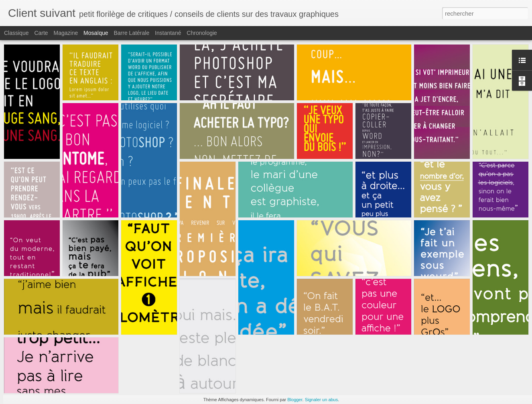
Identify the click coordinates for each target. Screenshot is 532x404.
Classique (16, 33)
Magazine (66, 33)
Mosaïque (96, 33)
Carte (41, 33)
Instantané (168, 33)
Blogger (295, 400)
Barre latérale (131, 33)
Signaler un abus (322, 400)
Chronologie (202, 33)
